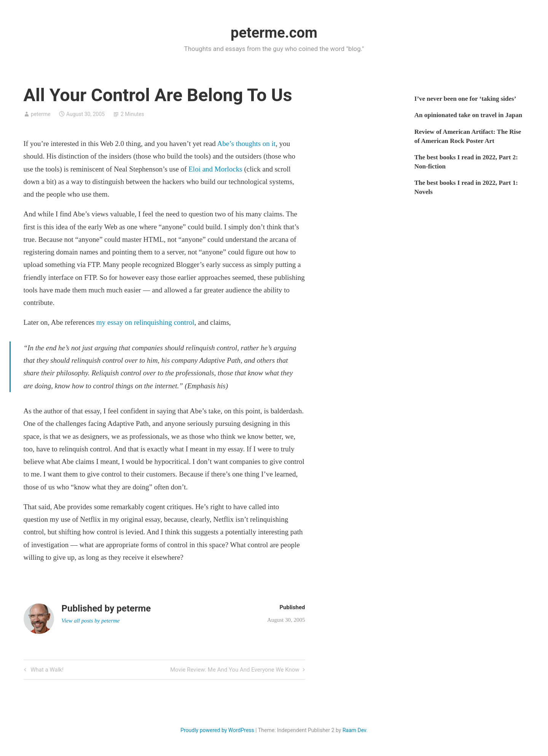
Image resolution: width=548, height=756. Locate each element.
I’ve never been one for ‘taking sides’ (465, 99)
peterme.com (274, 33)
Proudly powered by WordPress (217, 730)
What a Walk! (46, 670)
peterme (41, 114)
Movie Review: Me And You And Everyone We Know (235, 670)
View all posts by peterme (91, 621)
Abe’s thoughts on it (247, 144)
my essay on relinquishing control (145, 322)
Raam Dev (354, 730)
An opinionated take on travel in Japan (468, 115)
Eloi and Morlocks (215, 169)
